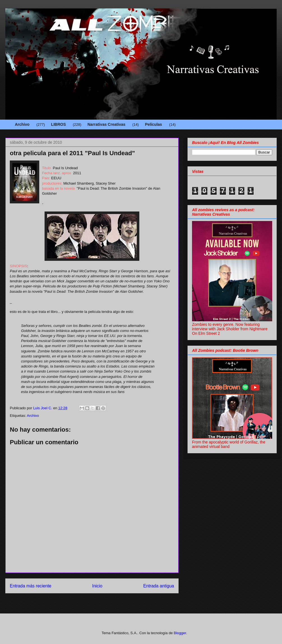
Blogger (180, 633)
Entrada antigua (159, 586)
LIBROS (58, 124)
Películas (153, 124)
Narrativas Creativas (106, 124)
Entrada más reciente (31, 586)
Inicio (97, 586)
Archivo (22, 124)
